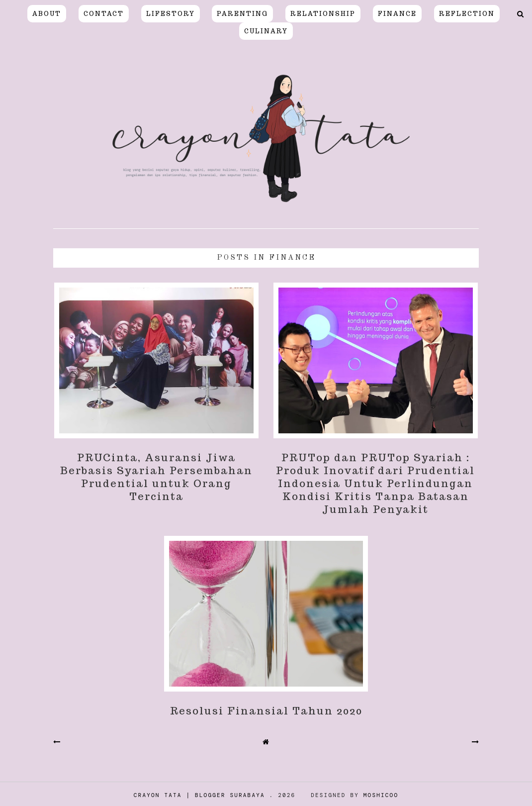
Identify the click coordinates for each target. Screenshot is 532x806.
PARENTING (242, 14)
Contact (104, 14)
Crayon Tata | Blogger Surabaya (199, 795)
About (47, 14)
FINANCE (397, 14)
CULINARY (266, 31)
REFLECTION (467, 14)
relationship (323, 14)
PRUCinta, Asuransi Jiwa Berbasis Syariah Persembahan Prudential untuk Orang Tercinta (156, 477)
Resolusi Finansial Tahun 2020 (266, 711)
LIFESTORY (171, 14)
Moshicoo (381, 795)
